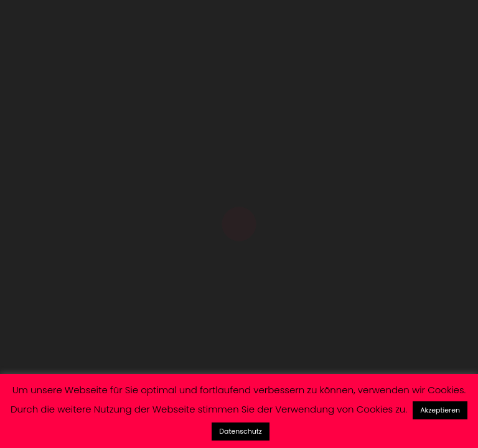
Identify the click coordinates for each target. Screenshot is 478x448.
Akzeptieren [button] (440, 410)
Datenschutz (241, 431)
